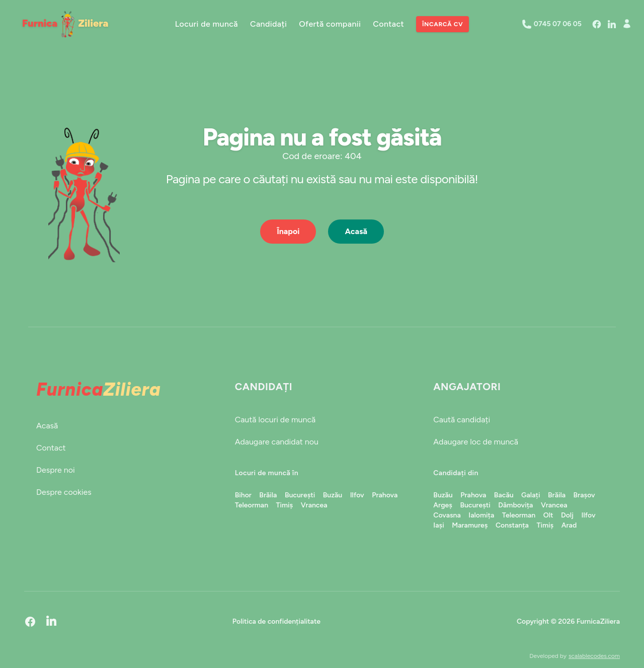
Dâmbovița (515, 505)
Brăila (268, 495)
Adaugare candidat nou (277, 442)
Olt (548, 515)
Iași (438, 525)
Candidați (268, 24)
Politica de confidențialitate (276, 621)
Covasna (447, 515)
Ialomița (481, 515)
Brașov (584, 495)
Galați (531, 495)
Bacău (504, 495)
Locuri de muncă (207, 24)
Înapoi (288, 231)
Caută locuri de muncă (275, 420)
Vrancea (314, 505)
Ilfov (357, 495)
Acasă (356, 231)
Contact (388, 24)
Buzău (333, 495)
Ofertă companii (330, 24)
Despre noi (56, 470)
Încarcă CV (442, 24)
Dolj (567, 515)
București (300, 495)
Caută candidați (462, 420)
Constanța (512, 525)
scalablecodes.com (594, 656)
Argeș (443, 505)
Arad (569, 525)
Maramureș (470, 525)
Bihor (243, 495)
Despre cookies (64, 492)
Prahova (385, 495)
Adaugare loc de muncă (476, 442)
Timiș (285, 505)
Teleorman (252, 505)
